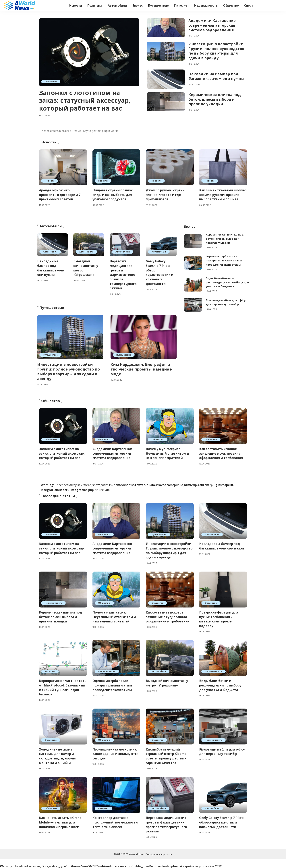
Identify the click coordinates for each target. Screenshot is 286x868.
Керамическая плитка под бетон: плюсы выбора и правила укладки (215, 98)
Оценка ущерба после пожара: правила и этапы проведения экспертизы (224, 260)
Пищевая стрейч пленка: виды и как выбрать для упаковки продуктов (113, 195)
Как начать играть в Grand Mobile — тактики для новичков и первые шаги (61, 821)
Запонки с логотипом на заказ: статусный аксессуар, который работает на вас (86, 100)
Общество (51, 82)
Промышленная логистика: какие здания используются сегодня (116, 753)
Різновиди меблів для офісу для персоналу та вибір (222, 751)
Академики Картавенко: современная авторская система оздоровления (213, 25)
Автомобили (50, 252)
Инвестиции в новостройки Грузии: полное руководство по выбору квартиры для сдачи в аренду (217, 50)
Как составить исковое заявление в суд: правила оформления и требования (221, 453)
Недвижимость (54, 602)
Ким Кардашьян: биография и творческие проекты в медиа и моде (142, 369)
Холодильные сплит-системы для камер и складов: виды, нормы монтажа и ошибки (57, 755)
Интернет (50, 671)
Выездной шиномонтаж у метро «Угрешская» (167, 682)
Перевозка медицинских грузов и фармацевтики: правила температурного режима (123, 275)
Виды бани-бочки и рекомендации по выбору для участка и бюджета (225, 282)
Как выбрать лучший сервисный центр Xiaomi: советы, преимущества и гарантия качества (166, 755)
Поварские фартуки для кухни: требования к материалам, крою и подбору (219, 618)
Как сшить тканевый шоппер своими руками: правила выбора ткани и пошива (223, 195)
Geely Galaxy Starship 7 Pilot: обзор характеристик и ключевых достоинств (160, 272)
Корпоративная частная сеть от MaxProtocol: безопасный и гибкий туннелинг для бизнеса (59, 687)
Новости (50, 181)
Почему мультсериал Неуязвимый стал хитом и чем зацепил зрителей (168, 453)
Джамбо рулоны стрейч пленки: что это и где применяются (165, 195)
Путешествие (51, 355)
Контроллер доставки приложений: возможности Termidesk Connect (115, 821)
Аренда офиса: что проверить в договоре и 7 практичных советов (60, 195)
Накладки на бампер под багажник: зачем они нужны (217, 75)
